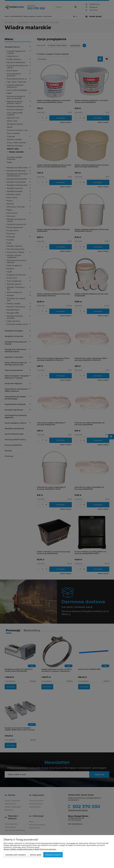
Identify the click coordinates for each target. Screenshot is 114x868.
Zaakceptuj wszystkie (53, 855)
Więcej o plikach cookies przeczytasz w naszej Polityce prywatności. (30, 849)
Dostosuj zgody (35, 855)
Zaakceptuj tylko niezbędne (16, 855)
